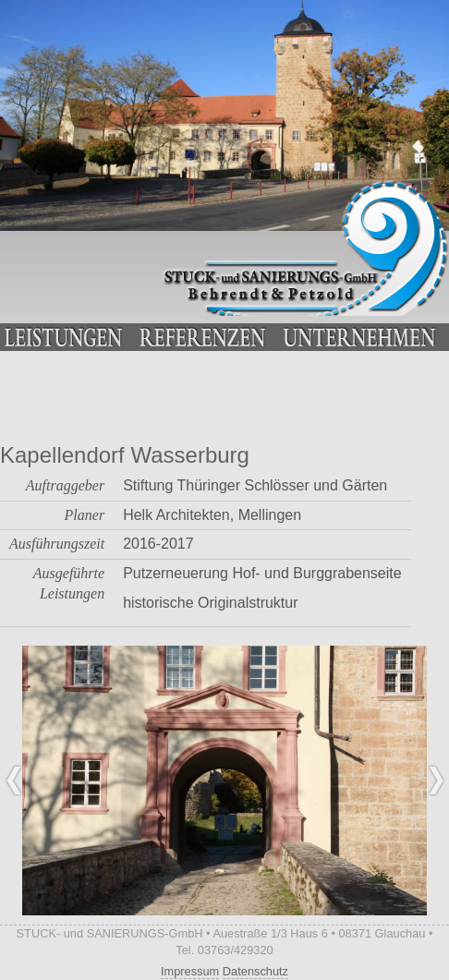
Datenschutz (255, 971)
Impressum (190, 971)
